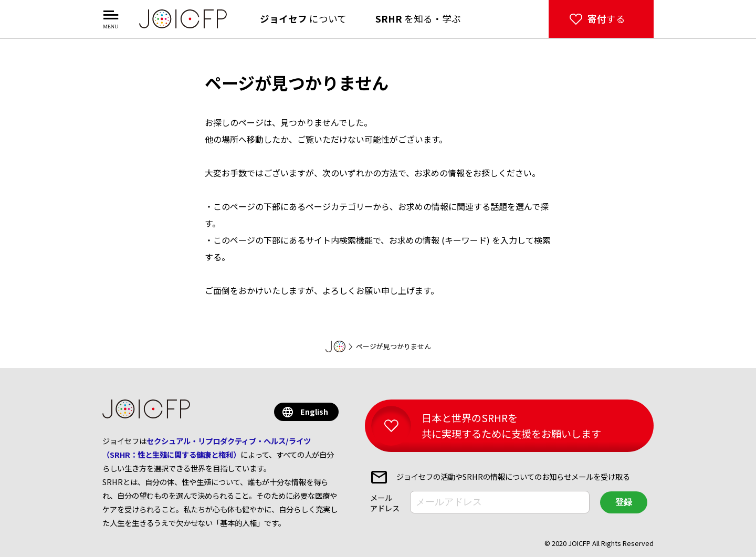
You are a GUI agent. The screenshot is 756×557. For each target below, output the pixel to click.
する (606, 19)
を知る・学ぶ (418, 19)
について (303, 19)
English (314, 411)
